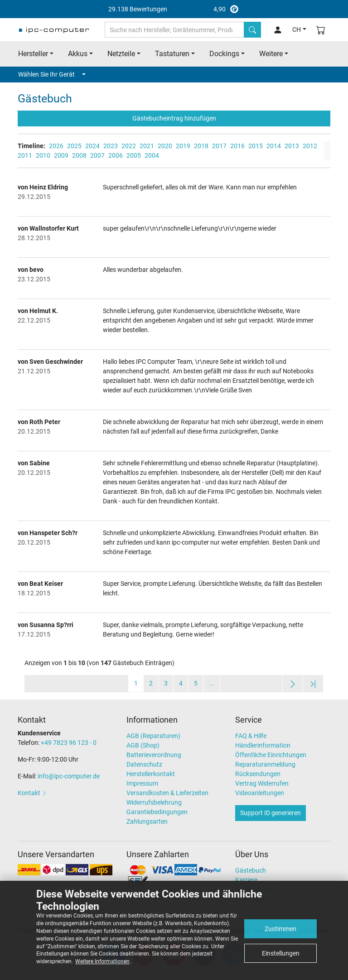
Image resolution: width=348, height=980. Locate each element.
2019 (183, 146)
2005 (134, 155)
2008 (79, 155)
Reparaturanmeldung (265, 764)
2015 (256, 146)
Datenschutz (144, 764)
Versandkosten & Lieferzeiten (167, 793)
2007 (97, 155)
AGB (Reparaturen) (153, 736)
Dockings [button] (224, 54)
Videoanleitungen (260, 793)
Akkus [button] (78, 54)
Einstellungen (281, 953)
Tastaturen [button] (172, 54)
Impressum (142, 783)
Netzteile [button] (121, 54)
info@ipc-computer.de (69, 776)
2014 (274, 146)
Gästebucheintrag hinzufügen (174, 118)
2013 (292, 146)
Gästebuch (251, 870)
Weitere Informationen (102, 961)
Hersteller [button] (33, 54)
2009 (61, 155)
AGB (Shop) (143, 745)
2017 (219, 146)
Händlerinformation (263, 745)
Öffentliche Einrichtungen (271, 755)
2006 (116, 155)
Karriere (246, 880)
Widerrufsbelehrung (154, 802)
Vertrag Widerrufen (262, 783)
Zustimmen (280, 929)
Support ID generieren (271, 813)
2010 (43, 155)
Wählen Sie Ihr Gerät (52, 74)
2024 (92, 146)
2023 (111, 146)
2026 (56, 146)
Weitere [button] (271, 54)
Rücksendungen (258, 774)
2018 (201, 146)
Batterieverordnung (154, 755)
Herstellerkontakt (151, 774)
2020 (165, 146)
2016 (237, 146)
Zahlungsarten (147, 821)
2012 (310, 146)
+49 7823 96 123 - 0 (69, 743)
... (212, 683)
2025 (74, 146)
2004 (152, 155)
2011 (25, 155)
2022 (129, 146)
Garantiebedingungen (157, 812)
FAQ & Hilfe (251, 736)
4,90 (174, 9)
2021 (147, 146)
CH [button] (297, 29)
